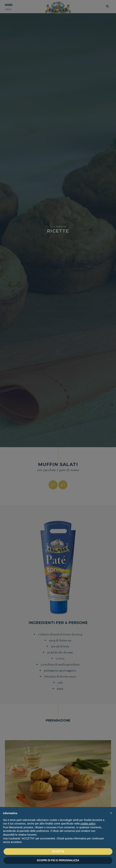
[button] (111, 813)
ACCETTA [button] (58, 851)
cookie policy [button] (88, 824)
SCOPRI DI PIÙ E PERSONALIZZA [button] (58, 860)
